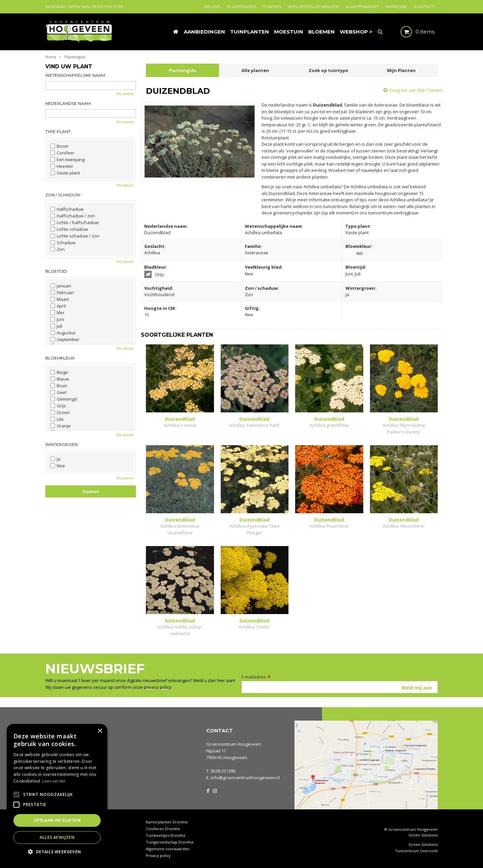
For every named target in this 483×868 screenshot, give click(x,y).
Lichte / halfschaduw (74, 222)
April (58, 306)
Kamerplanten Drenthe (167, 822)
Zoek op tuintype (328, 70)
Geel (58, 392)
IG (215, 790)
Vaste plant (65, 173)
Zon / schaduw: (63, 195)
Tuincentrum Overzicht (416, 851)
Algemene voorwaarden (168, 849)
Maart (60, 299)
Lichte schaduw (69, 229)
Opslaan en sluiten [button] (57, 820)
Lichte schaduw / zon (75, 236)
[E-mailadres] (340, 687)
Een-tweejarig (67, 159)
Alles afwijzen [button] (57, 837)
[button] (57, 851)
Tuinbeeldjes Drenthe (166, 835)
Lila (57, 419)
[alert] (57, 793)
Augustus (63, 333)
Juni (57, 319)
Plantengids (182, 70)
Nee (58, 466)
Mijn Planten (401, 70)
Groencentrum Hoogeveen (234, 744)
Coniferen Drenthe (163, 829)
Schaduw (63, 243)
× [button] (100, 731)
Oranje (61, 426)
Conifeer (62, 153)
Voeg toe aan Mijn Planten (416, 90)
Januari (61, 286)
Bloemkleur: (60, 358)
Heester (62, 166)
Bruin (59, 386)
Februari (62, 292)
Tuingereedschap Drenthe (170, 842)
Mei (57, 313)
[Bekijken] (412, 32)
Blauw (60, 379)
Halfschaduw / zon (73, 216)
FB (208, 790)
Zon (58, 249)
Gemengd (64, 399)
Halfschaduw (67, 209)
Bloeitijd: (57, 271)
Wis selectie (125, 94)
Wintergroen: (62, 444)
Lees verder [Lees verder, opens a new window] (54, 781)
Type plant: (58, 131)
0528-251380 (223, 771)
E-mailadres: (256, 677)
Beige (59, 372)
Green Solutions (423, 835)
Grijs (58, 406)
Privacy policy (158, 855)
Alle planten (255, 70)
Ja (55, 459)
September (65, 339)
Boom (59, 146)
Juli (56, 326)
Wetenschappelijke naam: (76, 75)
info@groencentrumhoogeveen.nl (245, 778)
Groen (60, 412)
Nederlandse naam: (68, 103)
